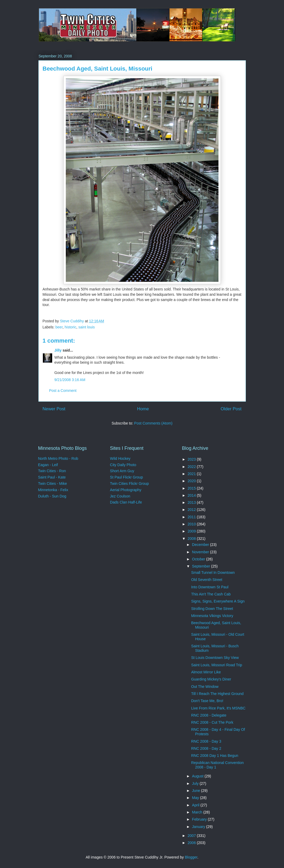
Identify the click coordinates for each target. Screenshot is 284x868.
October (199, 559)
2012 (192, 510)
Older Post (231, 409)
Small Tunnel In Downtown (213, 573)
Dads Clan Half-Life (126, 502)
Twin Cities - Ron (52, 471)
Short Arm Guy (122, 471)
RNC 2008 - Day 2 (206, 748)
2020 (192, 481)
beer (59, 327)
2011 (192, 517)
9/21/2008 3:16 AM (70, 380)
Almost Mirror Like (206, 672)
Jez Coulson (120, 496)
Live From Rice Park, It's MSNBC (218, 708)
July (196, 783)
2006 (192, 843)
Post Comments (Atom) (153, 423)
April (196, 805)
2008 (192, 539)
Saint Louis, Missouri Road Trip (217, 665)
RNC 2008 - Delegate (209, 715)
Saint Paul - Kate (52, 477)
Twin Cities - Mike (53, 484)
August (198, 776)
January (199, 827)
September (202, 566)
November (201, 552)
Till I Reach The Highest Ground (217, 694)
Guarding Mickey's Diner (211, 679)
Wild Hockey (120, 458)
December (201, 545)
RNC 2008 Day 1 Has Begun (215, 756)
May (196, 798)
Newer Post (54, 409)
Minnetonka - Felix (53, 490)
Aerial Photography (126, 490)
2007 (192, 836)
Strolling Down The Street (212, 609)
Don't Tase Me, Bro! (207, 701)
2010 (192, 524)
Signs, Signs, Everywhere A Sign (218, 601)
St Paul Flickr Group (126, 477)
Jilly (58, 350)
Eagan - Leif (48, 465)
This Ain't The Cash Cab (211, 594)
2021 (192, 474)
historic (71, 327)
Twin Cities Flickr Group (129, 484)
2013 (192, 502)
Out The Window (205, 687)
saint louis (87, 327)
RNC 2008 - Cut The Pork (212, 722)
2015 (192, 488)
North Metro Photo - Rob (58, 458)
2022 (192, 467)
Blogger (191, 857)
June (197, 791)
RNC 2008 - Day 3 (206, 741)
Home (143, 409)
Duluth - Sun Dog (52, 496)
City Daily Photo (123, 465)
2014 (192, 495)
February (200, 819)
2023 (192, 459)
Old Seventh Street (207, 580)
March (198, 812)
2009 (192, 531)
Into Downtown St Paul (210, 587)
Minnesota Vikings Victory (212, 616)
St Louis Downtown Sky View (215, 658)
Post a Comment (63, 391)
